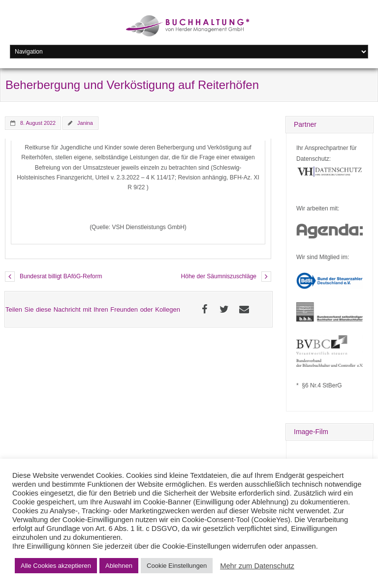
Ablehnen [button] (119, 566)
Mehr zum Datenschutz (257, 566)
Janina (85, 123)
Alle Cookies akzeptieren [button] (56, 566)
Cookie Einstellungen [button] (177, 566)
